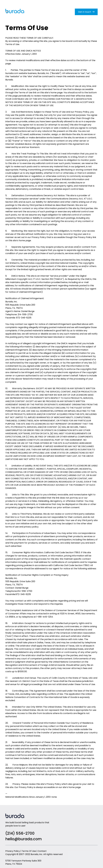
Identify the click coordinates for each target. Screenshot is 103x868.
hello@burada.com (24, 839)
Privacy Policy (13, 851)
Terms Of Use (29, 851)
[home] (15, 12)
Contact (42, 851)
